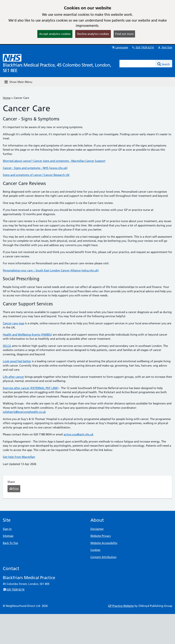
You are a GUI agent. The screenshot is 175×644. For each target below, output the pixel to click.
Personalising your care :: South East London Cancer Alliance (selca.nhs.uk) (51, 270)
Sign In (7, 529)
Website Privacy (101, 536)
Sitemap (8, 536)
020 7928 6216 (143, 47)
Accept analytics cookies (55, 34)
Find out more (124, 34)
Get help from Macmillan (19, 457)
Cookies (95, 550)
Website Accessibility (104, 543)
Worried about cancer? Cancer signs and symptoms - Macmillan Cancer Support (54, 161)
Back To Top (10, 543)
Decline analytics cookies (93, 34)
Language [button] (120, 47)
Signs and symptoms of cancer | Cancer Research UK (36, 175)
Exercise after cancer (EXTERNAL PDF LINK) (31, 388)
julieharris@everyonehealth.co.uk (24, 412)
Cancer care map (14, 323)
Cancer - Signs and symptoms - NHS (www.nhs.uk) (35, 168)
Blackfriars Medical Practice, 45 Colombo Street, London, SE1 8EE (57, 68)
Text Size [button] (165, 47)
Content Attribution (103, 557)
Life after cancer (13, 377)
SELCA (7, 346)
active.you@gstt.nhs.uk (78, 434)
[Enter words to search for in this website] (137, 64)
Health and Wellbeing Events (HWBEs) (27, 335)
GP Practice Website (121, 606)
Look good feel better (17, 361)
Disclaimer (97, 529)
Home (7, 98)
